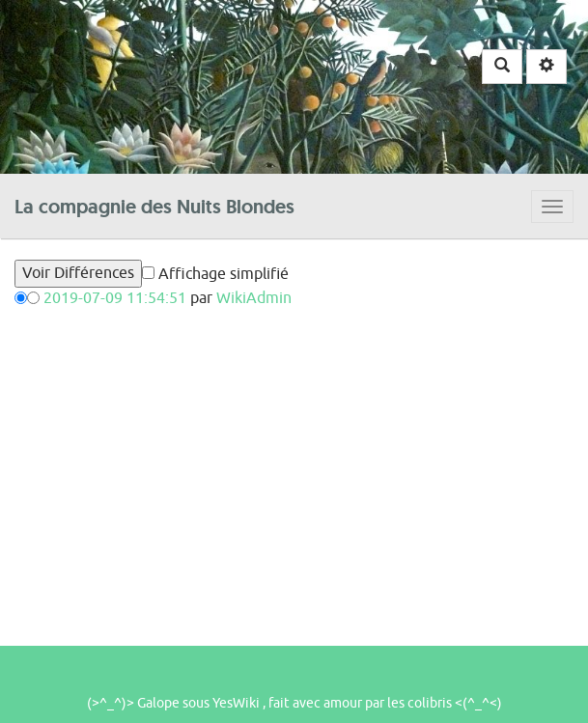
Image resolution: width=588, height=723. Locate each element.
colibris (430, 703)
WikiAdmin (254, 298)
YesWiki (236, 703)
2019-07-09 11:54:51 (115, 298)
